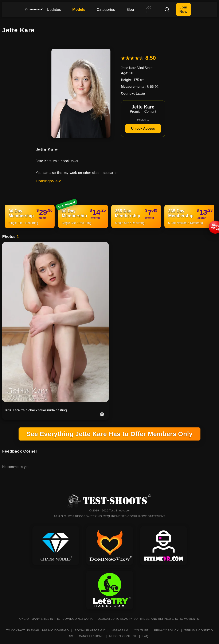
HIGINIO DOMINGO (55, 630)
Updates (54, 9)
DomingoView (48, 181)
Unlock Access (143, 128)
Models (79, 9)
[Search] (167, 9)
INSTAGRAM (120, 630)
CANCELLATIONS (91, 636)
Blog (130, 9)
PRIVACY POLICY (166, 630)
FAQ (145, 636)
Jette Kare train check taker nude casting (35, 410)
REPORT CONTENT (123, 636)
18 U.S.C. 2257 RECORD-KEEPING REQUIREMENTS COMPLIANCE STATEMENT (109, 516)
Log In (149, 9)
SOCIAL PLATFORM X (90, 630)
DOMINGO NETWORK (78, 619)
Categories (106, 9)
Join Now (183, 9)
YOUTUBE (141, 630)
